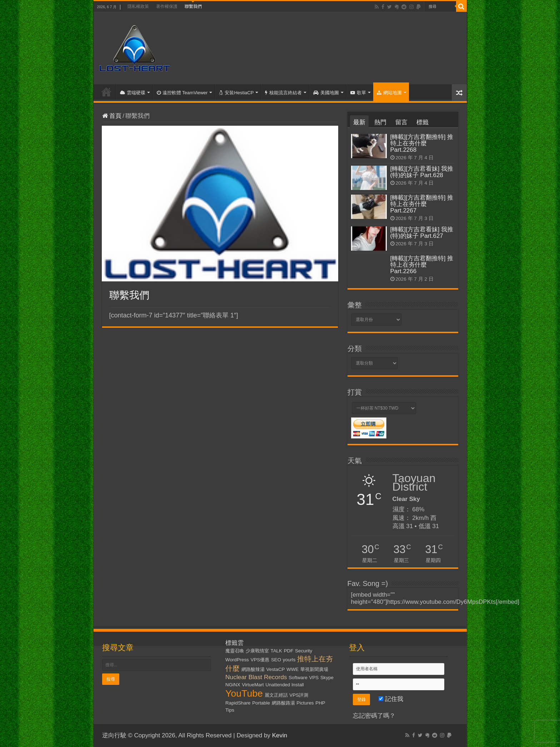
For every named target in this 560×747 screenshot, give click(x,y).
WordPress (237, 660)
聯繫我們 (193, 6)
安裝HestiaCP (236, 93)
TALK (276, 651)
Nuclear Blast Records (256, 677)
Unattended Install (284, 685)
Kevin (280, 735)
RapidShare (238, 703)
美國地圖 (326, 93)
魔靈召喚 (235, 651)
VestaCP (276, 669)
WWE (292, 669)
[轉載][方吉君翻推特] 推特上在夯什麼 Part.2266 (422, 265)
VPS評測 (299, 695)
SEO (276, 660)
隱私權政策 (138, 6)
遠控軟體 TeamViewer (182, 93)
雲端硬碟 (133, 93)
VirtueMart (253, 685)
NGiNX (233, 685)
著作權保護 (167, 6)
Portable (261, 703)
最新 (359, 122)
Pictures (305, 703)
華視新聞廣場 (314, 669)
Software (298, 678)
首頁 (106, 92)
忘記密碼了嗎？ (374, 716)
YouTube (244, 693)
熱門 (380, 122)
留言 (401, 122)
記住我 (391, 699)
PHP (320, 703)
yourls (289, 660)
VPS (314, 678)
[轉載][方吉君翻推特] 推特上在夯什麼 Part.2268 (422, 143)
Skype (327, 678)
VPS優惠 (260, 660)
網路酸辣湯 (253, 669)
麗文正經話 (276, 695)
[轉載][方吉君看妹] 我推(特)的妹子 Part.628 (422, 172)
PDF (289, 651)
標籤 (422, 122)
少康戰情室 (257, 651)
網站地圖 (389, 93)
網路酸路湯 (283, 703)
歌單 (358, 93)
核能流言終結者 (283, 93)
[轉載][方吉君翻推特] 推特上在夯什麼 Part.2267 (422, 204)
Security (304, 651)
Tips (230, 710)
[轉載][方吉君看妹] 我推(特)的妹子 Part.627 (422, 233)
